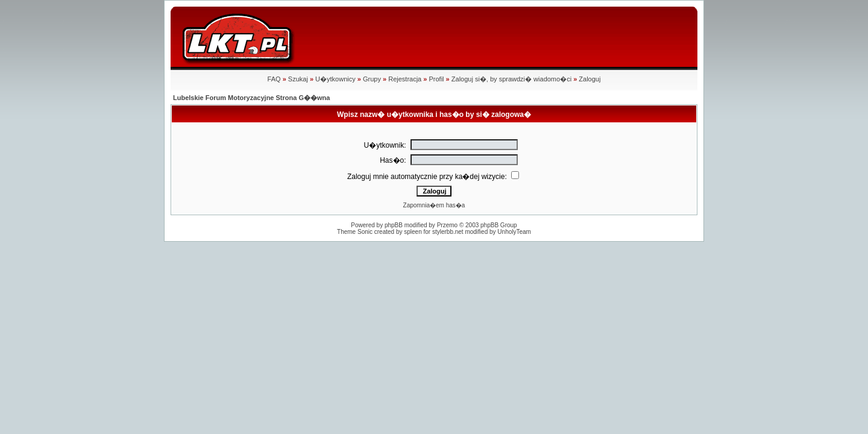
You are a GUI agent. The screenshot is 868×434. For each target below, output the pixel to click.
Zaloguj (590, 79)
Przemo (447, 225)
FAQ (274, 79)
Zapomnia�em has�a (434, 205)
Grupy (372, 79)
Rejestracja (405, 79)
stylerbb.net (448, 232)
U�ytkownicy (335, 79)
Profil (436, 79)
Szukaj (298, 79)
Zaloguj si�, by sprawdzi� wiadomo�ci (511, 79)
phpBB (394, 225)
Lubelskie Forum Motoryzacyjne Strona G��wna (251, 98)
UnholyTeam (514, 232)
